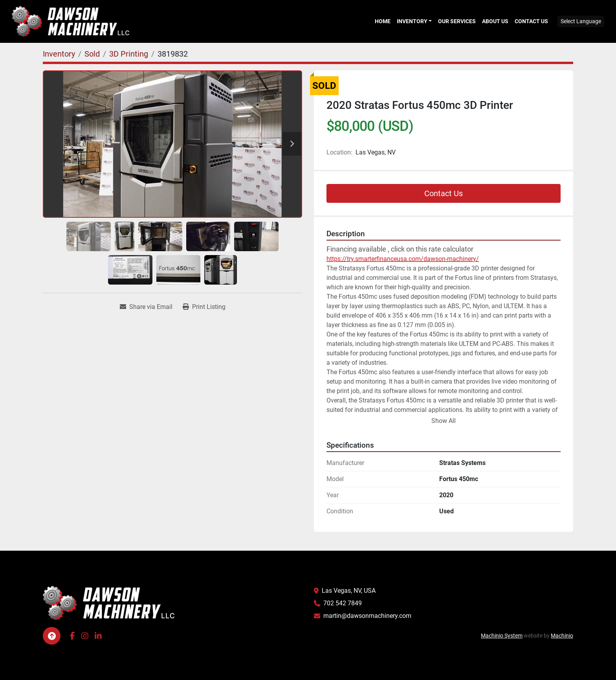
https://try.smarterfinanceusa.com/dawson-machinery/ (403, 259)
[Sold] (92, 54)
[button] (414, 21)
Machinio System (502, 636)
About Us (495, 21)
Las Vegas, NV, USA (349, 591)
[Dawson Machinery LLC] (109, 603)
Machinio (562, 636)
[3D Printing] (129, 54)
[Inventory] (59, 54)
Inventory (412, 21)
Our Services (457, 21)
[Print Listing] (204, 307)
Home (383, 21)
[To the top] (52, 636)
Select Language (581, 21)
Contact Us (531, 21)
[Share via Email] (146, 307)
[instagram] (85, 636)
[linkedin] (98, 636)
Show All (444, 421)
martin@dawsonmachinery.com (367, 616)
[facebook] (72, 636)
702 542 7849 (343, 603)
